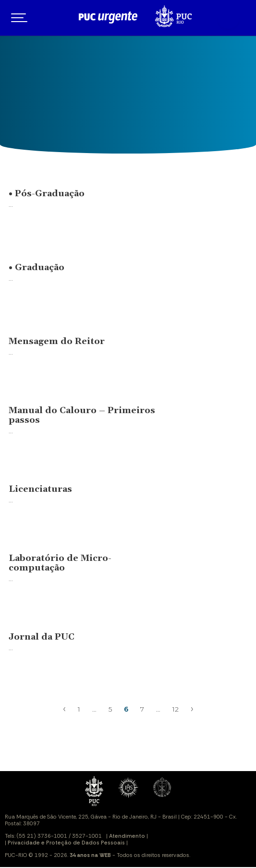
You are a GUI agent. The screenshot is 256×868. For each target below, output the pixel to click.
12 (176, 709)
